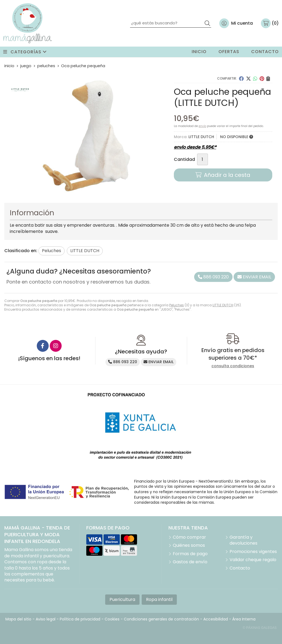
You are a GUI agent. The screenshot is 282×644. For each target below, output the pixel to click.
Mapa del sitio (18, 619)
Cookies (112, 619)
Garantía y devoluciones (243, 540)
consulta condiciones (233, 366)
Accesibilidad (216, 619)
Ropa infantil (159, 599)
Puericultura (122, 599)
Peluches (177, 305)
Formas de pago (190, 554)
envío (203, 126)
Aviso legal (46, 619)
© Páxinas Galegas (260, 628)
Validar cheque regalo (253, 560)
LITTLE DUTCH (223, 305)
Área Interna (244, 619)
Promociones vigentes (253, 552)
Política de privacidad (80, 619)
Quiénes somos (189, 545)
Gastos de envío (190, 562)
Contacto (240, 568)
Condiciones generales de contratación (161, 619)
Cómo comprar (189, 537)
